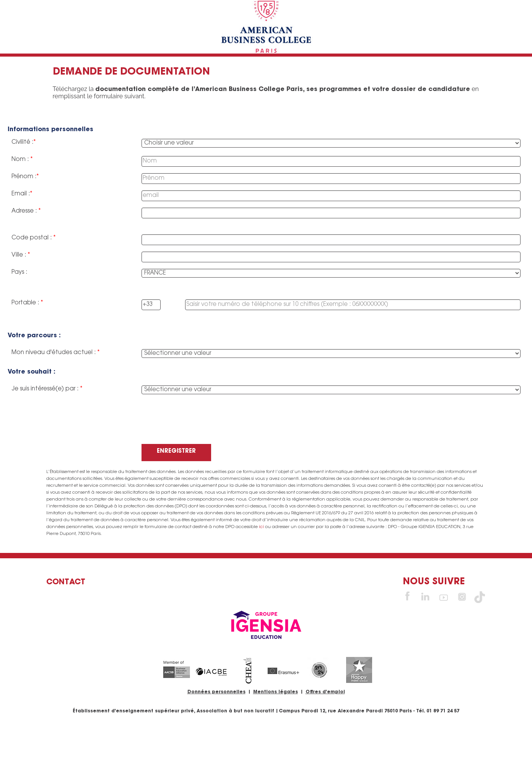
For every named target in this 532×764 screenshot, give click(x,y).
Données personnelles (216, 692)
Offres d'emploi (325, 692)
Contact (66, 582)
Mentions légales (276, 692)
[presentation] (200, 425)
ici (261, 527)
